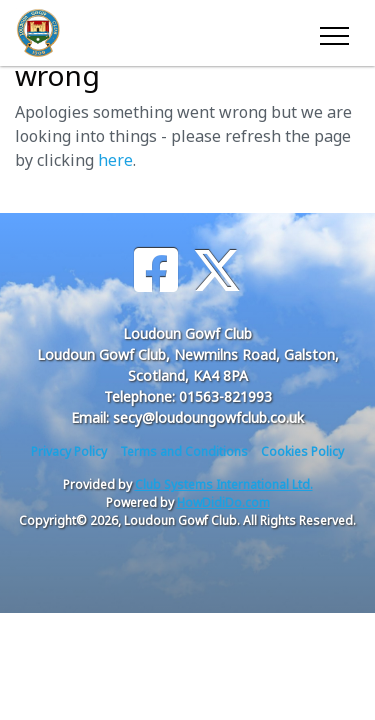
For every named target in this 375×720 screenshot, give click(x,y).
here (115, 160)
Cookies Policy (302, 451)
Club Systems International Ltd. (224, 484)
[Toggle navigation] (333, 33)
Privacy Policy (69, 451)
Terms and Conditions (184, 451)
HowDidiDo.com (223, 502)
